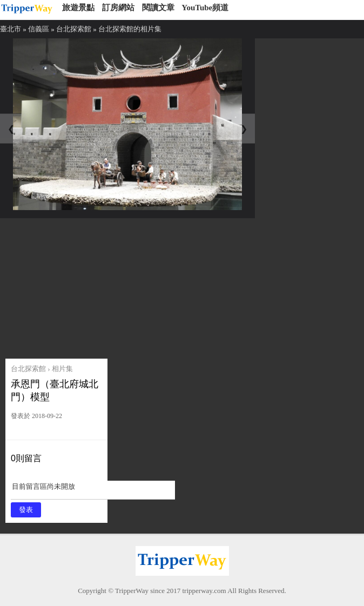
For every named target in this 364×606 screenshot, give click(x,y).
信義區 (39, 29)
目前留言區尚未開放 (93, 490)
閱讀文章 (158, 8)
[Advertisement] (88, 286)
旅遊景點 (78, 8)
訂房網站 (118, 8)
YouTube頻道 (205, 8)
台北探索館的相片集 (130, 29)
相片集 (62, 369)
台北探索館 (74, 29)
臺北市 (11, 29)
